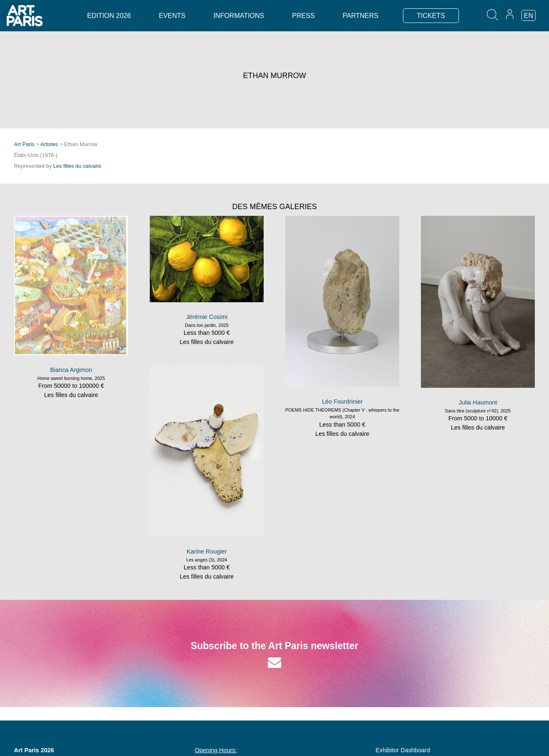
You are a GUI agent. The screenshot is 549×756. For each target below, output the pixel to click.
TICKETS (431, 16)
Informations (239, 16)
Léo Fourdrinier (342, 402)
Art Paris (24, 144)
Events (172, 16)
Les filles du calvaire (77, 166)
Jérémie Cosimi (207, 317)
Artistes (49, 144)
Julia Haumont (478, 402)
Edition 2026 (109, 16)
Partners (360, 16)
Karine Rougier (207, 551)
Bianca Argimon (71, 370)
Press (303, 16)
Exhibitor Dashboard (403, 750)
